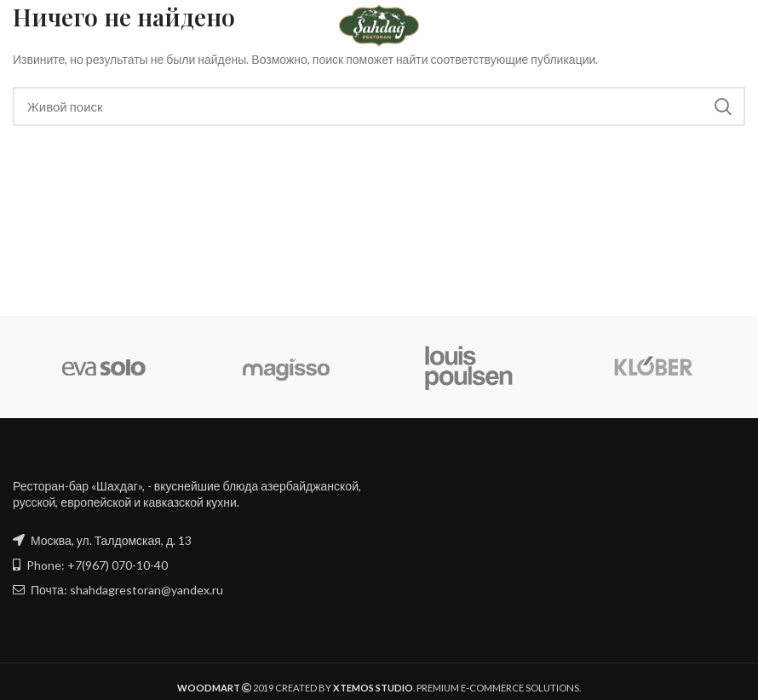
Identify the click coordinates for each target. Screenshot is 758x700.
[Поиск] (379, 106)
